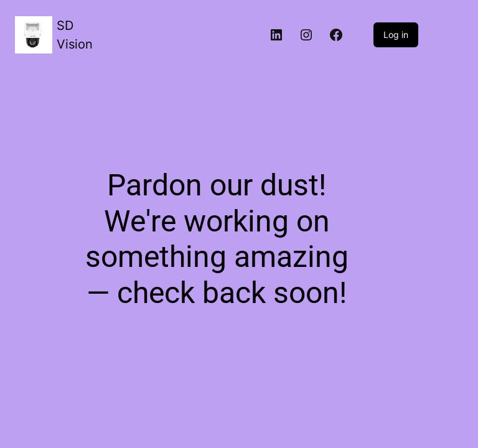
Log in (396, 35)
